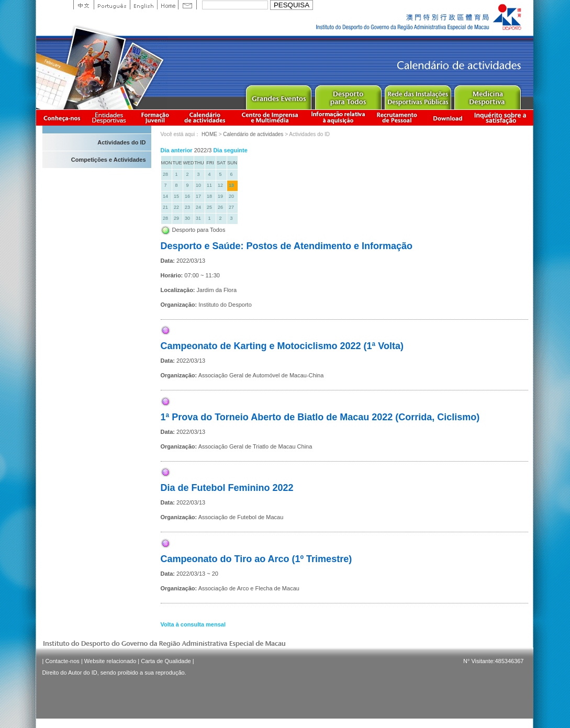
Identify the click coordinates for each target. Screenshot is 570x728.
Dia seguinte (230, 150)
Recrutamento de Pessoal (397, 117)
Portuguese (112, 5)
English (143, 5)
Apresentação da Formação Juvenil (155, 117)
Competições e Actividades (109, 160)
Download (448, 117)
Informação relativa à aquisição (338, 117)
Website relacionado (110, 661)
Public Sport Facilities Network (417, 95)
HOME (209, 134)
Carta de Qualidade (166, 661)
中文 (83, 5)
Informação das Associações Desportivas (111, 117)
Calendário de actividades (205, 117)
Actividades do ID (121, 142)
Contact (187, 5)
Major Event (278, 95)
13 (231, 185)
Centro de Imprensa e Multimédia (270, 117)
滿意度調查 (502, 117)
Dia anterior (177, 150)
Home (167, 5)
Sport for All (348, 95)
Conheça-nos (62, 117)
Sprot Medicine (487, 95)
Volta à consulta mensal (193, 624)
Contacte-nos (62, 661)
